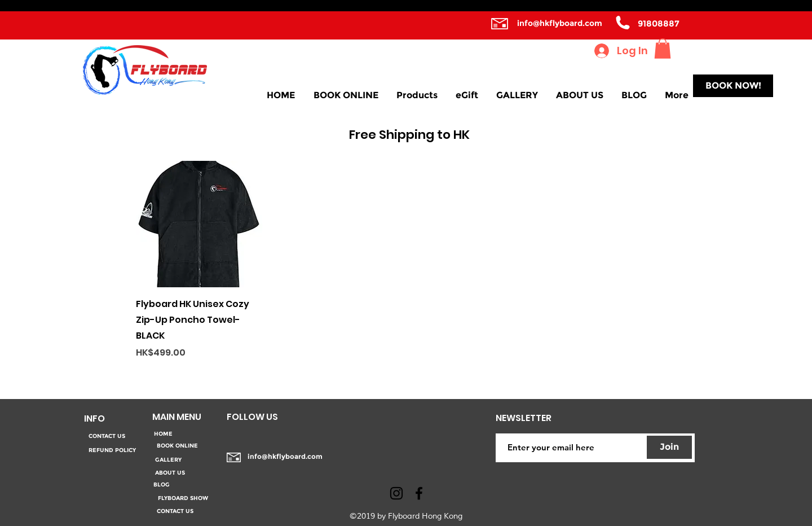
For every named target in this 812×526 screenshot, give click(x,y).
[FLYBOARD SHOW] (183, 498)
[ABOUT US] (170, 473)
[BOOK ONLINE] (177, 446)
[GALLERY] (168, 460)
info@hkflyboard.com (560, 23)
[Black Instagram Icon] (396, 493)
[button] (663, 49)
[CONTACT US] (107, 437)
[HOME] (163, 434)
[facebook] (419, 493)
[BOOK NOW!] (733, 86)
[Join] (669, 447)
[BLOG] (162, 485)
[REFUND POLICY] (112, 451)
